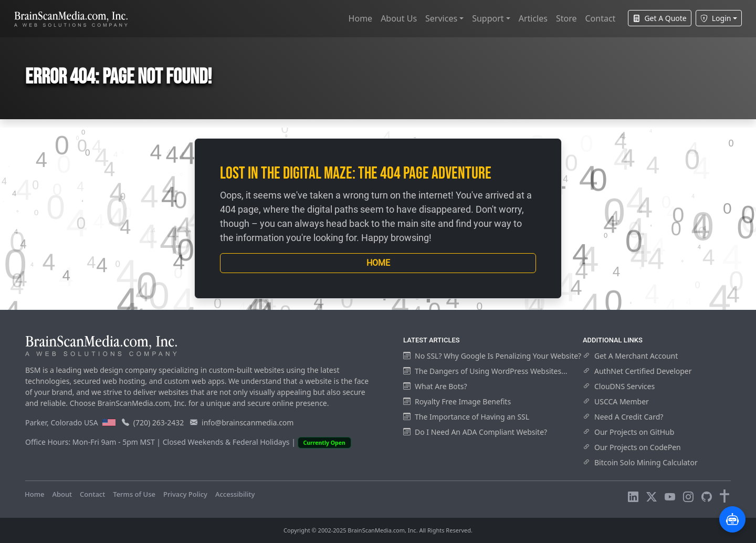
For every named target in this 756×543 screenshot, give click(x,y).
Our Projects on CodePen (632, 447)
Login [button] (716, 18)
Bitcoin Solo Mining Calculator (640, 462)
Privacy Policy (185, 494)
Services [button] (441, 18)
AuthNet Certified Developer (637, 371)
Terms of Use (134, 494)
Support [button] (488, 18)
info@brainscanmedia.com (248, 422)
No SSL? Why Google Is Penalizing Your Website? (492, 356)
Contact (600, 18)
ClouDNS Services (619, 386)
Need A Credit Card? (623, 417)
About (62, 494)
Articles (533, 18)
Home (361, 18)
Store (566, 18)
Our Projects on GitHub (628, 432)
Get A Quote (659, 18)
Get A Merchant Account (630, 356)
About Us (399, 18)
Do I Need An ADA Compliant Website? (475, 432)
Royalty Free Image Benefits (457, 401)
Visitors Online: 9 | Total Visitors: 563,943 (329, 494)
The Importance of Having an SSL (466, 417)
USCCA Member (616, 401)
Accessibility (235, 494)
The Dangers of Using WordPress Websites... (485, 371)
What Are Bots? (435, 386)
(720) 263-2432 (159, 422)
